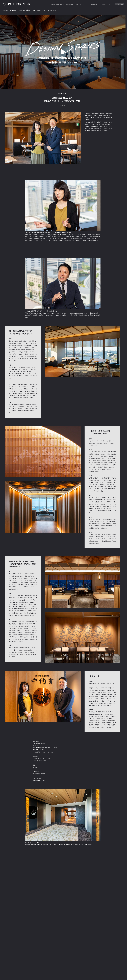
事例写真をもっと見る (39, 780)
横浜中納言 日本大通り (39, 774)
